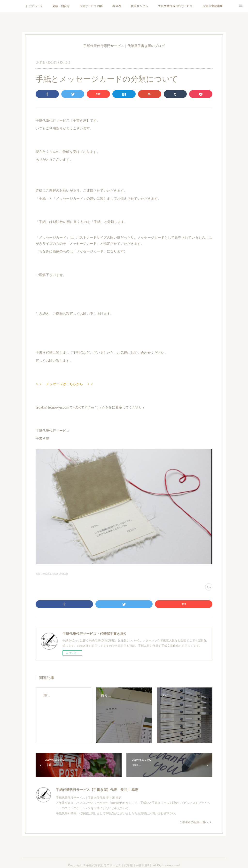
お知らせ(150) (43, 574)
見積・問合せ (61, 6)
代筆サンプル (139, 6)
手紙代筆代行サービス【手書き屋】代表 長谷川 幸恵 (97, 790)
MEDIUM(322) (60, 574)
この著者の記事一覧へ (196, 822)
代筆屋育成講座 (213, 6)
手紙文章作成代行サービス (175, 6)
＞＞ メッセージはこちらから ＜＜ (64, 384)
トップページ (34, 6)
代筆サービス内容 (91, 6)
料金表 (117, 6)
